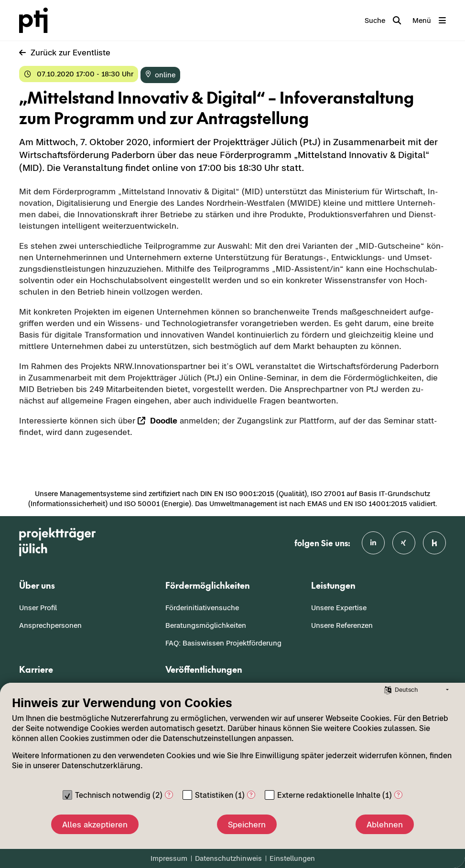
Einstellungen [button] (292, 858)
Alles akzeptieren (95, 825)
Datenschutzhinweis (228, 858)
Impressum (169, 858)
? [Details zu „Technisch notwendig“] (169, 795)
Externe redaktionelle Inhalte (329, 795)
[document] (232, 740)
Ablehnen (385, 825)
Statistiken (214, 795)
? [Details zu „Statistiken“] (251, 795)
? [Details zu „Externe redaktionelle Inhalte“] (398, 795)
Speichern (247, 825)
